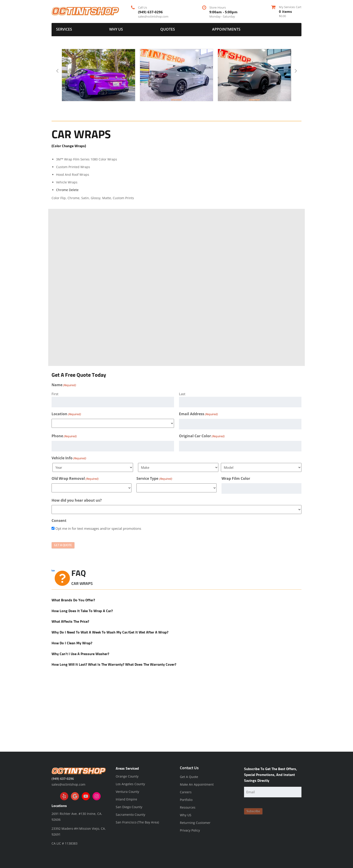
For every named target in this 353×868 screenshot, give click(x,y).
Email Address (198, 414)
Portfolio (186, 800)
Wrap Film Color (236, 478)
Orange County (127, 776)
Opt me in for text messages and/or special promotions (98, 528)
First (55, 394)
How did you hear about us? (77, 500)
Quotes (168, 29)
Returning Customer (195, 823)
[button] (57, 71)
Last (182, 394)
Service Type (154, 479)
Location (66, 414)
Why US (116, 29)
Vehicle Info (69, 458)
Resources (188, 807)
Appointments (226, 29)
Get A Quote (189, 777)
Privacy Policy (190, 830)
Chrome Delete (68, 190)
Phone (64, 436)
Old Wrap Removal (75, 479)
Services (64, 29)
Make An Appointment (197, 784)
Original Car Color (202, 436)
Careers (186, 792)
